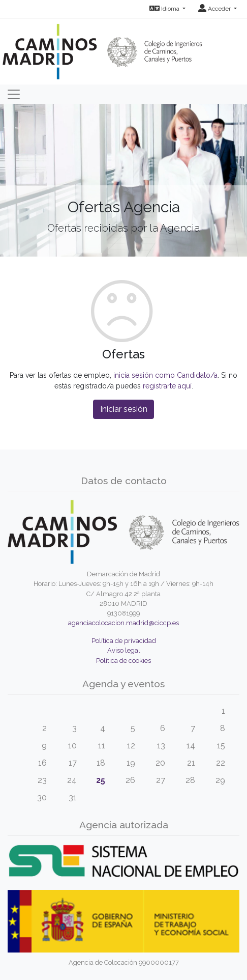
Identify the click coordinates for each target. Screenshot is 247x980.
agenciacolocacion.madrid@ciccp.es (123, 623)
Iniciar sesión (124, 409)
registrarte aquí (167, 386)
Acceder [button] (215, 9)
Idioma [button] (165, 9)
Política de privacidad (124, 641)
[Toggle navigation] (14, 94)
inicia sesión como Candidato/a (165, 375)
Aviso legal (124, 650)
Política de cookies (123, 661)
